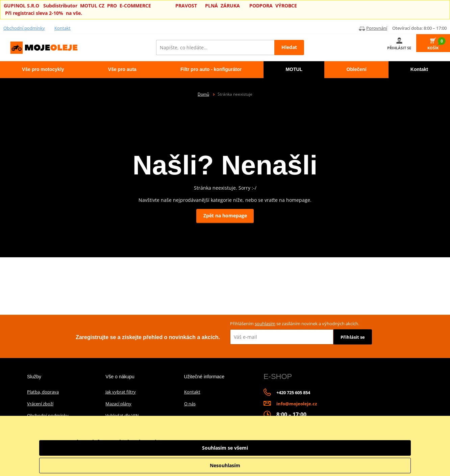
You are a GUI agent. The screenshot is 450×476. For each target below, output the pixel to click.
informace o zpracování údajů (293, 450)
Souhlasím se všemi (374, 448)
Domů (203, 94)
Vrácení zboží (40, 404)
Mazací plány (118, 404)
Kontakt (62, 28)
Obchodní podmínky (24, 28)
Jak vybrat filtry (121, 392)
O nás (190, 404)
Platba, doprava (43, 392)
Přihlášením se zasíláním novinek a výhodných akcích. (295, 324)
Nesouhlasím (374, 465)
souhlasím (265, 324)
